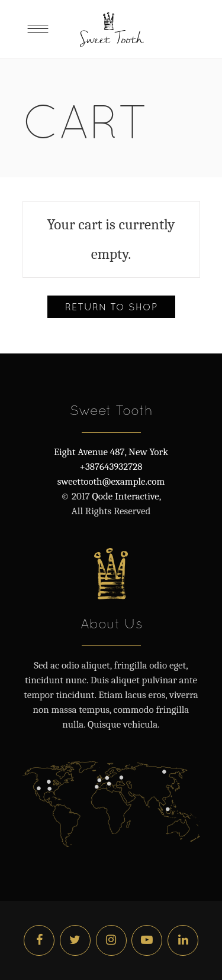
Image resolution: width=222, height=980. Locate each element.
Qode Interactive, (126, 496)
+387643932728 (111, 467)
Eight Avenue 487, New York (111, 452)
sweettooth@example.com (111, 481)
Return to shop (111, 307)
